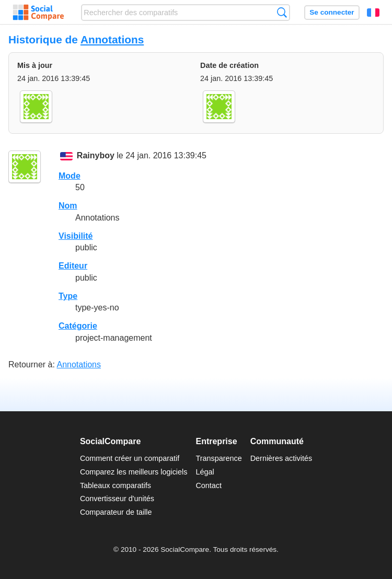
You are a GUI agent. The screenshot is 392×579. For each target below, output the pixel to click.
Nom (68, 206)
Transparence (218, 458)
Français (373, 13)
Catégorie (78, 326)
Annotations (112, 39)
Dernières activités (281, 458)
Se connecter (332, 12)
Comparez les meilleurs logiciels (134, 472)
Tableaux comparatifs (116, 485)
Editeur (73, 266)
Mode (70, 176)
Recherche (282, 12)
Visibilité (76, 236)
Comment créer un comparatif (130, 458)
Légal (205, 472)
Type (68, 296)
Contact (209, 485)
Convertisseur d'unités (117, 499)
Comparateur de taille (116, 512)
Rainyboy (96, 156)
